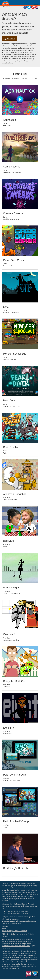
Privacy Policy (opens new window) (14, 931)
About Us (5, 926)
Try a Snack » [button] (9, 39)
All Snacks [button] (6, 78)
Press (4, 929)
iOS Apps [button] (34, 78)
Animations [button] (15, 78)
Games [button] (25, 78)
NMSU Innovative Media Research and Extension (19, 921)
